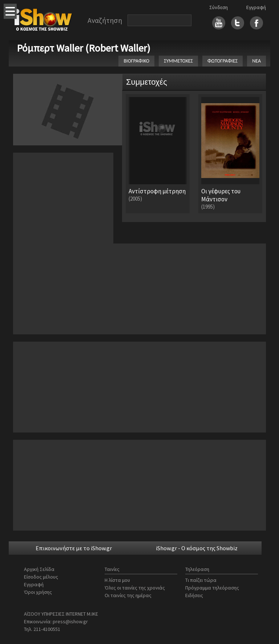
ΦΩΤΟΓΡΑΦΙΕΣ (223, 61)
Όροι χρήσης (38, 592)
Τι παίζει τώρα (201, 580)
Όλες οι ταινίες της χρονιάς (135, 588)
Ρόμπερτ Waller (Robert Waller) (84, 48)
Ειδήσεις (194, 595)
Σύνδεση (219, 7)
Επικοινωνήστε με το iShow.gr (74, 548)
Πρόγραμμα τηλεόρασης (212, 588)
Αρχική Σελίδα (39, 569)
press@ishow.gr (70, 621)
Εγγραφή (256, 7)
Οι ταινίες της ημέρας (128, 595)
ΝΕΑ (256, 61)
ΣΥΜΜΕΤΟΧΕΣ (178, 61)
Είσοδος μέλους (41, 577)
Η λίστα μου (117, 580)
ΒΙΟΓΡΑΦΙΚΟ (136, 61)
